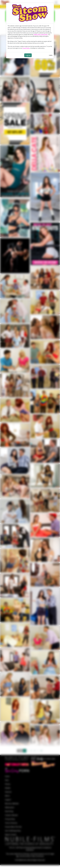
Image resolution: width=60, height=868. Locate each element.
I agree (28, 55)
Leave (51, 55)
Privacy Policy (26, 48)
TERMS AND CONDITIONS (41, 35)
